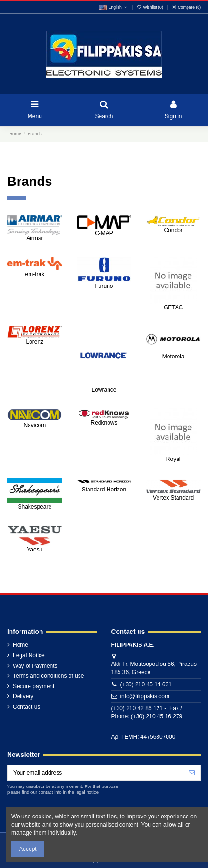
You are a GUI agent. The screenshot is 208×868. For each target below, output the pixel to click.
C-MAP (104, 233)
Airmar (35, 238)
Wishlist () (150, 7)
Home (20, 645)
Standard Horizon (104, 490)
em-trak (35, 274)
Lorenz (35, 342)
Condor (173, 230)
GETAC (173, 307)
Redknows (104, 423)
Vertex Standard (173, 498)
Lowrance (104, 390)
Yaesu (35, 550)
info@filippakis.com (145, 696)
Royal (173, 459)
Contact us (26, 707)
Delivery (23, 696)
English (114, 7)
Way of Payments (35, 666)
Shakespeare (35, 507)
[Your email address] (95, 773)
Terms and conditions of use (48, 676)
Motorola (173, 357)
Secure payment (34, 686)
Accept (28, 849)
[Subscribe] (192, 773)
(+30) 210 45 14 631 (146, 684)
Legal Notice (29, 655)
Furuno (104, 286)
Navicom (35, 425)
